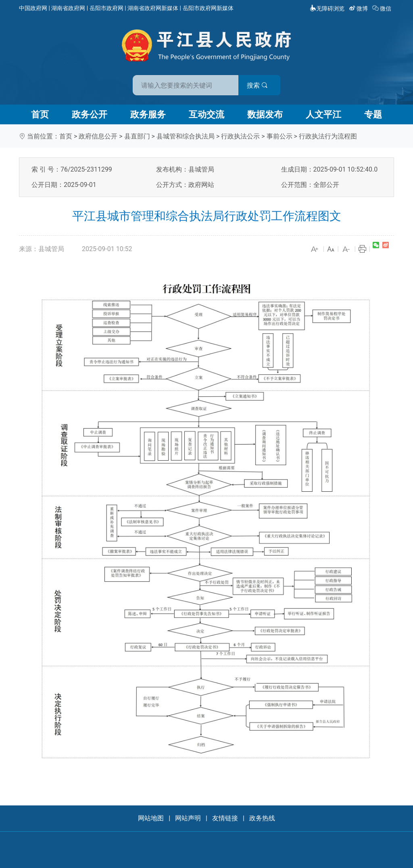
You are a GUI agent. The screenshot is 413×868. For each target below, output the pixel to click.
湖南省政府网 (68, 8)
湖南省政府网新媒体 (153, 8)
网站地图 (151, 818)
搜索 (264, 84)
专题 (373, 114)
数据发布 (265, 114)
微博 (359, 8)
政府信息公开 (98, 136)
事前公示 (280, 136)
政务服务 (148, 114)
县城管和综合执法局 (186, 136)
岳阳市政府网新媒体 (208, 8)
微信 (383, 8)
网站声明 (188, 818)
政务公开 (90, 114)
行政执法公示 (240, 136)
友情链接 (225, 818)
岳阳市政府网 (106, 8)
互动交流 (206, 114)
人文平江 (323, 114)
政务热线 (262, 818)
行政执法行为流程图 (328, 136)
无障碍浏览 (327, 8)
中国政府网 (33, 8)
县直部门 (137, 136)
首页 (40, 114)
